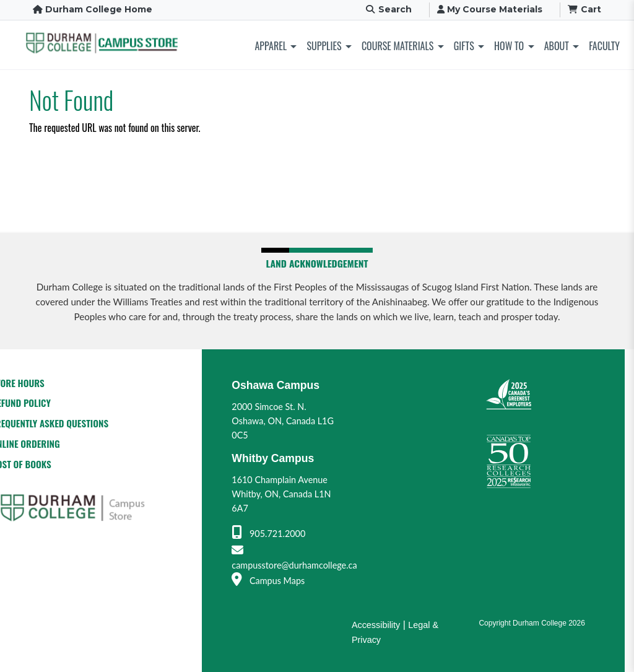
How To (509, 46)
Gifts (464, 46)
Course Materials (397, 46)
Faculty (604, 46)
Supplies (324, 46)
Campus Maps (268, 581)
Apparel (271, 46)
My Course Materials (490, 9)
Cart (585, 9)
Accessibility (376, 625)
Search (388, 9)
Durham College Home (93, 9)
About (557, 46)
